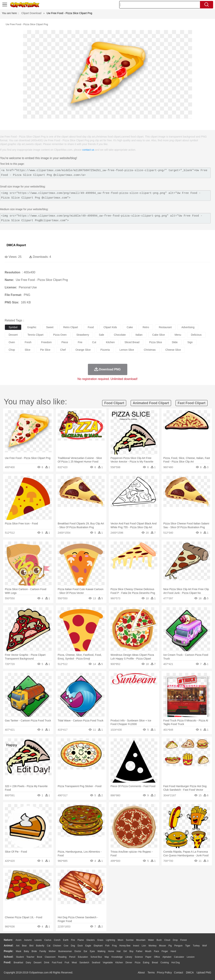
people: (9, 951)
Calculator (179, 957)
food (91, 327)
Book (40, 957)
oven (12, 342)
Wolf (204, 946)
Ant (18, 946)
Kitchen (119, 963)
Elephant (98, 946)
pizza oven (60, 335)
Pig (170, 946)
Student (20, 957)
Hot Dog (176, 963)
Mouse (162, 946)
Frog (114, 946)
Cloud (167, 940)
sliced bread (132, 342)
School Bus (96, 957)
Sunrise (130, 940)
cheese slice (173, 350)
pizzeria (105, 350)
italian (139, 335)
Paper (148, 957)
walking (101, 951)
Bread (155, 963)
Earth (66, 940)
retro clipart (71, 327)
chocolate (120, 335)
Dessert (37, 963)
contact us (88, 150)
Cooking (165, 963)
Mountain (141, 940)
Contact (179, 972)
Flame (81, 940)
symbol (13, 327)
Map (107, 957)
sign (190, 342)
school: (9, 957)
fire (80, 342)
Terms (151, 972)
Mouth (148, 951)
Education (83, 957)
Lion (144, 946)
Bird (31, 946)
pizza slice (155, 342)
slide (175, 342)
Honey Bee (125, 946)
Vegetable (108, 963)
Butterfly (40, 946)
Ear (86, 951)
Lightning (111, 940)
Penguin (178, 946)
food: (7, 962)
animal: (9, 945)
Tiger (188, 946)
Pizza (138, 963)
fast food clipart (192, 403)
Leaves (38, 940)
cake (130, 327)
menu (178, 335)
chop (12, 350)
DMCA (190, 972)
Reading (62, 957)
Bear (24, 946)
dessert (13, 335)
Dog (73, 946)
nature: (8, 940)
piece (65, 342)
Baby (26, 951)
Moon (121, 940)
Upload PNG (204, 972)
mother (52, 951)
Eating (146, 963)
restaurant (165, 327)
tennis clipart (35, 335)
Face (157, 951)
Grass (100, 940)
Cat (49, 946)
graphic (32, 327)
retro (146, 327)
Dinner (129, 963)
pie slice (45, 350)
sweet (50, 327)
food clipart (114, 403)
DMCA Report (16, 245)
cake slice (159, 335)
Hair (119, 951)
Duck (80, 946)
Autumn (28, 940)
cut (94, 342)
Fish (107, 946)
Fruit (67, 963)
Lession (190, 957)
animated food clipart (151, 403)
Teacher (31, 957)
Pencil (72, 957)
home (111, 951)
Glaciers (91, 940)
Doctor (78, 951)
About (141, 972)
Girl (125, 951)
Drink (47, 963)
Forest (183, 940)
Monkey (152, 946)
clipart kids (110, 327)
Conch (57, 940)
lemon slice (127, 350)
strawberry (83, 335)
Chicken (57, 946)
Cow (66, 946)
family (43, 951)
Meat (74, 963)
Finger (165, 951)
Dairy (28, 963)
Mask (18, 951)
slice (27, 350)
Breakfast (18, 963)
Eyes (92, 951)
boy (132, 951)
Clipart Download (31, 13)
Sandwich (84, 963)
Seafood (96, 963)
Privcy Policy (164, 972)
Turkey (196, 946)
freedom (46, 342)
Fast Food (57, 963)
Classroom (50, 957)
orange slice (83, 350)
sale (101, 335)
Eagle (88, 946)
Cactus (48, 940)
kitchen (110, 342)
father (139, 951)
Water (151, 940)
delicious (196, 335)
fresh (28, 342)
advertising (188, 327)
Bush (159, 940)
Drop (175, 940)
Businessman (65, 951)
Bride (34, 951)
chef (63, 350)
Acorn (18, 940)
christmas (150, 350)
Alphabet (167, 957)
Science (139, 957)
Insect (136, 946)
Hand (173, 951)
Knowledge (117, 957)
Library (129, 957)
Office (157, 957)
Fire (73, 940)
